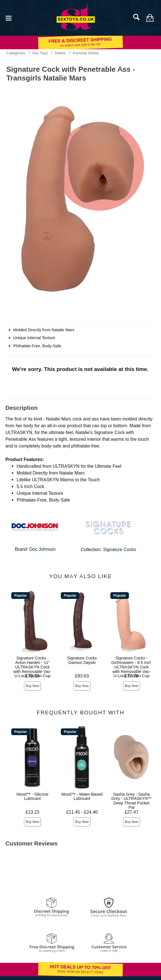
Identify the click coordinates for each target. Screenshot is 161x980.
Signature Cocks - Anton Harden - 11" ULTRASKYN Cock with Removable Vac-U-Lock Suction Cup (33, 667)
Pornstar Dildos (86, 53)
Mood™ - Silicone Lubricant (32, 796)
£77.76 (132, 676)
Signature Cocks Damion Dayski (82, 660)
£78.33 (33, 676)
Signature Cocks (119, 550)
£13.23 (33, 812)
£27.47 (132, 812)
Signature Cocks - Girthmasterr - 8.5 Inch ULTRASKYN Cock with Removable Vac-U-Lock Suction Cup (131, 667)
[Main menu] (8, 18)
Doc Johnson (42, 549)
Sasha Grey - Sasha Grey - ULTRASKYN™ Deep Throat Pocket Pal (131, 801)
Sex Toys (40, 53)
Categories (16, 53)
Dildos (60, 53)
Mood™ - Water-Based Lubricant (82, 796)
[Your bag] (150, 18)
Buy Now (32, 686)
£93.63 (82, 676)
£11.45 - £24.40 (82, 812)
